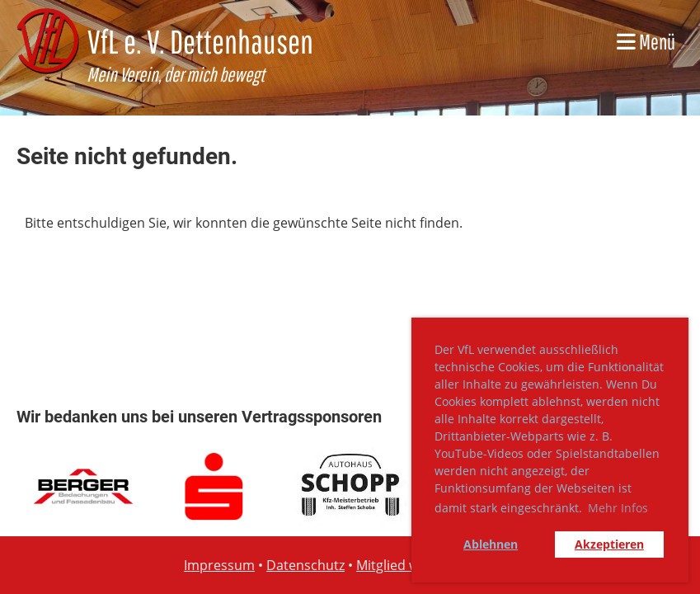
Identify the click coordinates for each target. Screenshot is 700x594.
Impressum (219, 565)
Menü (646, 41)
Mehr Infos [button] (618, 508)
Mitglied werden (406, 565)
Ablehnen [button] (491, 544)
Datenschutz (305, 565)
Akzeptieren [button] (609, 544)
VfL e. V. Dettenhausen (200, 41)
